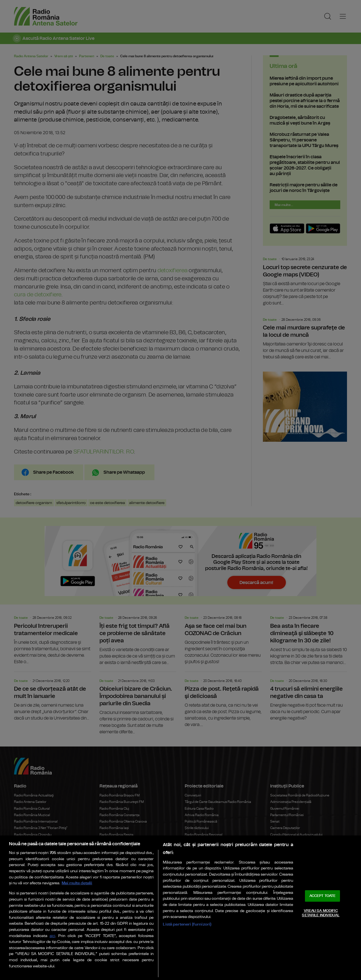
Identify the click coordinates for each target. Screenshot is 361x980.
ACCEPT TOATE (323, 896)
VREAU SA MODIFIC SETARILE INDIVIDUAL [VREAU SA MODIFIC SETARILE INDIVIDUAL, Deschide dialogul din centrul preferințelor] (320, 913)
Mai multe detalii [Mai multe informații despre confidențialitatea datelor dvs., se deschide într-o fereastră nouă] (77, 883)
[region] (180, 908)
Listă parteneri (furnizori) (187, 924)
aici (52, 936)
